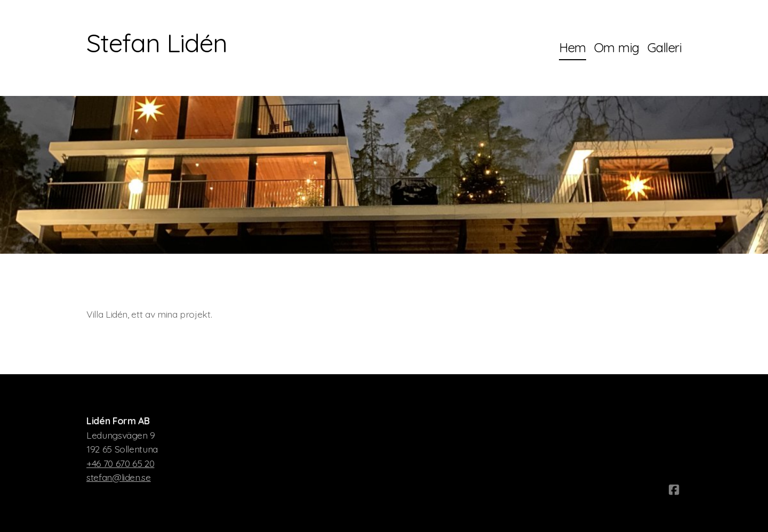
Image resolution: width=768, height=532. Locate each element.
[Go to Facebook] (674, 490)
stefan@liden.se (119, 477)
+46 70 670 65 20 (120, 463)
